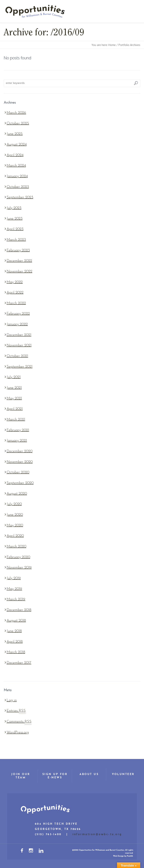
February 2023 (18, 250)
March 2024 (16, 166)
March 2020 (16, 546)
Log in (12, 700)
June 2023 (15, 219)
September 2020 (20, 483)
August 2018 (16, 621)
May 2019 (14, 589)
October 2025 (18, 123)
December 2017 (19, 663)
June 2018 (14, 631)
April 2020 (15, 536)
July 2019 (14, 578)
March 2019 (16, 599)
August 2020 (17, 494)
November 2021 (19, 345)
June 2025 (15, 134)
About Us (89, 774)
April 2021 (15, 409)
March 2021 (16, 420)
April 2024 (15, 155)
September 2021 (19, 367)
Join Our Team (21, 776)
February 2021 (18, 430)
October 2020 (18, 472)
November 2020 (20, 462)
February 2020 (18, 557)
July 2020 (14, 504)
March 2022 (16, 303)
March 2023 (16, 240)
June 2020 (15, 515)
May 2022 (15, 282)
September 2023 (20, 197)
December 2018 (19, 610)
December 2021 (19, 335)
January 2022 (17, 324)
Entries (16, 711)
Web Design (118, 856)
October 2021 (17, 356)
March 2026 (16, 113)
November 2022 (19, 271)
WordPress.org (18, 732)
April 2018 (15, 642)
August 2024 (17, 145)
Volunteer (123, 774)
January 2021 (17, 441)
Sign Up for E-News (55, 776)
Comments (19, 722)
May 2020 (15, 525)
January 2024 (17, 176)
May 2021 (14, 398)
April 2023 (15, 229)
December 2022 (19, 261)
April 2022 (15, 293)
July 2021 (14, 377)
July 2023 (14, 208)
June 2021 (14, 388)
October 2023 (18, 187)
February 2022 (18, 314)
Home (112, 45)
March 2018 (16, 652)
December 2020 (19, 451)
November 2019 (19, 568)
